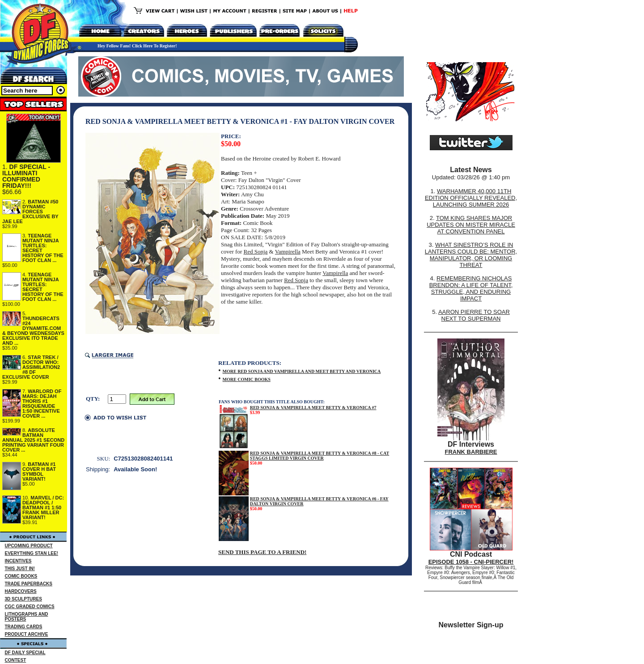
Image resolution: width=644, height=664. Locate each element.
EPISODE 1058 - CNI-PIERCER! (471, 562)
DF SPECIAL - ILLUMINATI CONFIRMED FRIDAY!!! (26, 176)
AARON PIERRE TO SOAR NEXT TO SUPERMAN (474, 315)
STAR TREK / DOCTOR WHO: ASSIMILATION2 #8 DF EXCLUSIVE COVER (31, 367)
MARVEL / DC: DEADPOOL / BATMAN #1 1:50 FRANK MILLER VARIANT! (43, 508)
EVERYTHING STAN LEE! (32, 553)
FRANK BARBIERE (471, 452)
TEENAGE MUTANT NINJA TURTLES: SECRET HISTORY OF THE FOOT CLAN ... (43, 248)
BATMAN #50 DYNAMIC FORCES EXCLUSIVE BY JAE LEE (30, 211)
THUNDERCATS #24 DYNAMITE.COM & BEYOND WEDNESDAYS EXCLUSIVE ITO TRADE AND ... (33, 331)
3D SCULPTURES (23, 599)
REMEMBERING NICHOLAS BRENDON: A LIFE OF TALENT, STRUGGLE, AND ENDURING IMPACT (471, 288)
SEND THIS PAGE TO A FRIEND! (262, 552)
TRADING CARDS (24, 627)
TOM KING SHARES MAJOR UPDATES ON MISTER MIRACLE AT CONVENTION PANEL (471, 225)
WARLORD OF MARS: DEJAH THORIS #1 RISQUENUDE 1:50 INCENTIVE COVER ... (42, 404)
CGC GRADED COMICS (30, 607)
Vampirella (288, 252)
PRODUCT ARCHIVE (27, 634)
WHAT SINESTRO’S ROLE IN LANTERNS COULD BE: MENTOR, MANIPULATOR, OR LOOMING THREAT (471, 255)
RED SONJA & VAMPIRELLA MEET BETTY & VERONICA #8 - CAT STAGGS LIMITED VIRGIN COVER (320, 456)
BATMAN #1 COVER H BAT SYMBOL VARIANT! (39, 472)
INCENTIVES (18, 561)
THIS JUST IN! (20, 569)
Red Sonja (256, 252)
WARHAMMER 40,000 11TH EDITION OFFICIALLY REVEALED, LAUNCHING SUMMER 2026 (471, 198)
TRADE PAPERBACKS (29, 584)
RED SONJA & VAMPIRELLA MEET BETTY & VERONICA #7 (313, 408)
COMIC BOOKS (21, 576)
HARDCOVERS (21, 591)
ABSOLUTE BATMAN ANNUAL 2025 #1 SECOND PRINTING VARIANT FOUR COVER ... (33, 440)
